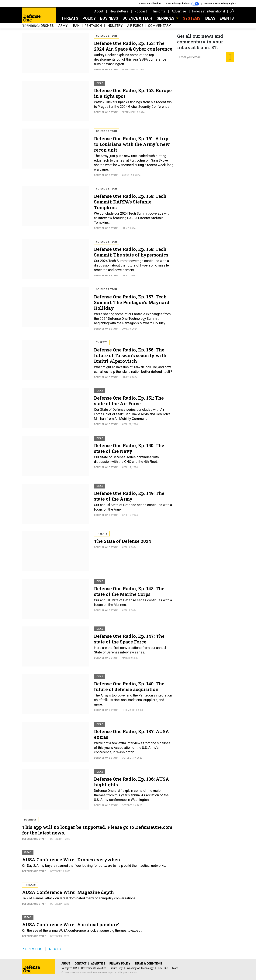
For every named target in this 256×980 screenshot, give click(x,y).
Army (63, 26)
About (99, 11)
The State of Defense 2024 (123, 541)
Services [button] (166, 18)
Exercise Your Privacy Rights (220, 4)
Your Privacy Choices (182, 4)
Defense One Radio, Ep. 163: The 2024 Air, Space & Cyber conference (133, 46)
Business (109, 18)
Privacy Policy (120, 963)
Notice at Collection (150, 4)
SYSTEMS (192, 18)
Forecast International (209, 11)
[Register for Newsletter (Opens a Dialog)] (230, 57)
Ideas (210, 18)
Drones (47, 26)
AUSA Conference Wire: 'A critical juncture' (71, 925)
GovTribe (163, 968)
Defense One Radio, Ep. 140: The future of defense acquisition (129, 686)
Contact (81, 963)
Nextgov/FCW (69, 968)
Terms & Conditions (148, 963)
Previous (32, 949)
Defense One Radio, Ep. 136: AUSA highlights (131, 782)
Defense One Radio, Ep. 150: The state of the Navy (129, 448)
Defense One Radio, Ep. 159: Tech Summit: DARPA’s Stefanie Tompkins (130, 202)
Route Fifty (116, 968)
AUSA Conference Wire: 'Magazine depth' (68, 892)
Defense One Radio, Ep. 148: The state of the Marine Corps (129, 591)
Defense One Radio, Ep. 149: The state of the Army (129, 496)
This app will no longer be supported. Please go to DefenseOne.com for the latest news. (97, 830)
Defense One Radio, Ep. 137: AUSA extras (131, 734)
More (175, 968)
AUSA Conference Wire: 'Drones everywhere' (72, 860)
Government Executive (94, 968)
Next (55, 949)
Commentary (159, 26)
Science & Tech (137, 18)
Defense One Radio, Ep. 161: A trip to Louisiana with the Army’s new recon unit (132, 144)
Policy (89, 18)
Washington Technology (140, 968)
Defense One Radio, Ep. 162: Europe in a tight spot (133, 93)
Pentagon (93, 26)
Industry (115, 26)
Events (227, 18)
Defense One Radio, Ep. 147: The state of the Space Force (129, 639)
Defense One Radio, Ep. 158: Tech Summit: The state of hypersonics (131, 252)
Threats (70, 18)
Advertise (179, 11)
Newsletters (119, 11)
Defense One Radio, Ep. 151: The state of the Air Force (129, 401)
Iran (76, 26)
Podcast (141, 11)
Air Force (135, 26)
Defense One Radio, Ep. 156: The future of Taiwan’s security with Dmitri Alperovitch (130, 355)
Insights (159, 11)
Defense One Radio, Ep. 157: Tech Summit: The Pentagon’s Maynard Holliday (132, 302)
